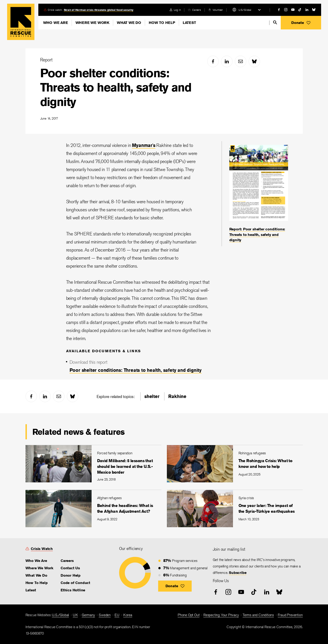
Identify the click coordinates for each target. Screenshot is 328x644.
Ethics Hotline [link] (73, 590)
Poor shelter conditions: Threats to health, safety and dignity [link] (136, 370)
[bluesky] (314, 10)
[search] (275, 22)
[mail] (241, 61)
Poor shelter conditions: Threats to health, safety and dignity (116, 87)
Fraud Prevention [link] (290, 615)
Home (21, 22)
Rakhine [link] (177, 396)
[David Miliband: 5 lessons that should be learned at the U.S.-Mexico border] (93, 464)
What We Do (129, 23)
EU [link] (117, 615)
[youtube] (293, 10)
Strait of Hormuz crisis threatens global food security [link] (99, 10)
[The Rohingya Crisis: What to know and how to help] (235, 464)
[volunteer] (216, 10)
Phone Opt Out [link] (189, 615)
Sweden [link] (105, 615)
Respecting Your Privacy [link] (221, 615)
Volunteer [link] (218, 10)
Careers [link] (197, 10)
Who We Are (56, 23)
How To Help (162, 23)
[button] (301, 23)
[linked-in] (307, 10)
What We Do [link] (36, 575)
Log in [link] (177, 10)
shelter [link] (152, 396)
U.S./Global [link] (60, 615)
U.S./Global (245, 10)
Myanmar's (144, 145)
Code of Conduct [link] (75, 583)
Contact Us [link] (70, 568)
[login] (175, 10)
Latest (189, 23)
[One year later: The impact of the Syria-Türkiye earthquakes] (235, 508)
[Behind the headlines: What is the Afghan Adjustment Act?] (93, 508)
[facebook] (279, 10)
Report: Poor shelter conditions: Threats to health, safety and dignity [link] (257, 235)
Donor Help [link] (71, 575)
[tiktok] (300, 10)
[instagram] (286, 10)
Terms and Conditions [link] (258, 615)
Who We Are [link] (36, 561)
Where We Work (92, 23)
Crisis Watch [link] (42, 549)
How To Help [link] (37, 583)
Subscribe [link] (238, 573)
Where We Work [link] (39, 568)
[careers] (194, 10)
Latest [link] (31, 590)
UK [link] (75, 615)
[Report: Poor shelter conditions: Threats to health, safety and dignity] (259, 194)
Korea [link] (128, 615)
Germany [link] (88, 615)
